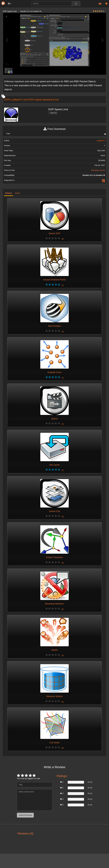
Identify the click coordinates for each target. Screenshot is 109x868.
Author (18, 193)
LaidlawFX (17, 100)
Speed (39, 100)
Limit (25, 100)
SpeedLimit (49, 100)
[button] (10, 4)
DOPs (8, 100)
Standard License (98, 170)
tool (57, 100)
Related (9, 193)
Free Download (54, 129)
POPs (32, 100)
